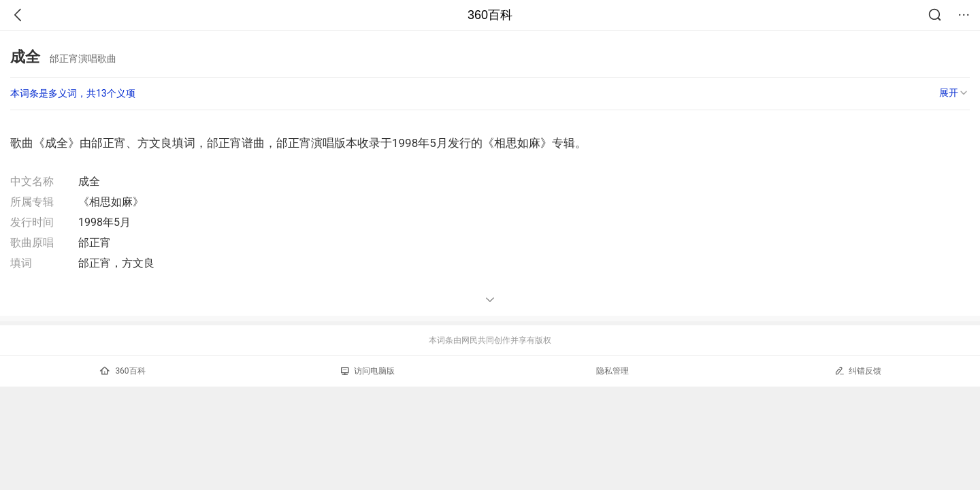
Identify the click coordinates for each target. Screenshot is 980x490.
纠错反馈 (858, 371)
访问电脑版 (368, 371)
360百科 (490, 15)
